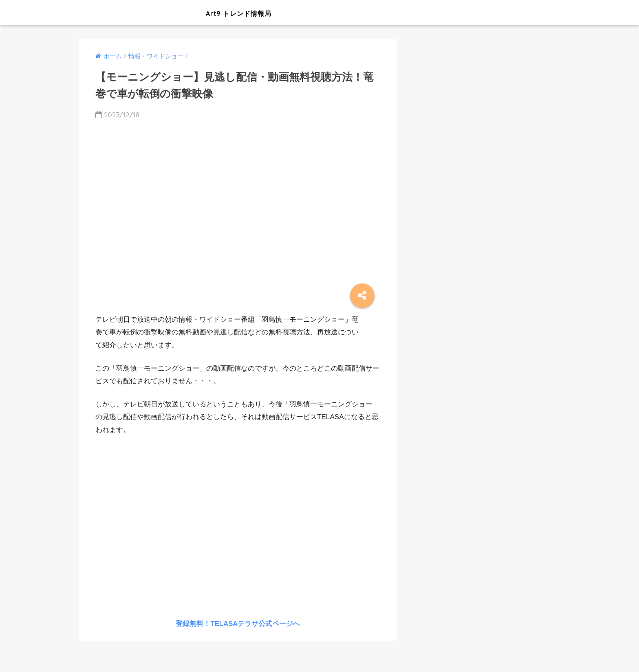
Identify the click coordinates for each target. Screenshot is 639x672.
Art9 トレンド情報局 (191, 12)
